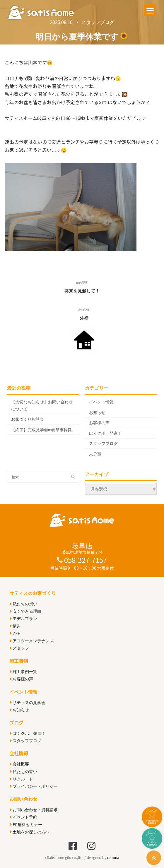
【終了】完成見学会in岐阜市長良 (41, 430)
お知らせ (97, 412)
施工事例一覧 (24, 671)
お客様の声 (99, 423)
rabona (113, 857)
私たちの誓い (24, 772)
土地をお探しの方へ (30, 832)
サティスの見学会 (28, 702)
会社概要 (20, 764)
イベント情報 (101, 402)
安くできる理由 (26, 611)
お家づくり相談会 (28, 419)
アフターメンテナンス (32, 641)
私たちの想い (24, 604)
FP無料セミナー (26, 825)
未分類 (95, 454)
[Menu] (150, 10)
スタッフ (20, 648)
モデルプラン (24, 618)
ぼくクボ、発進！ (105, 433)
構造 (16, 626)
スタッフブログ (98, 22)
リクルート (22, 779)
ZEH (15, 633)
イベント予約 (24, 817)
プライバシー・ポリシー (34, 786)
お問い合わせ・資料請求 (34, 810)
